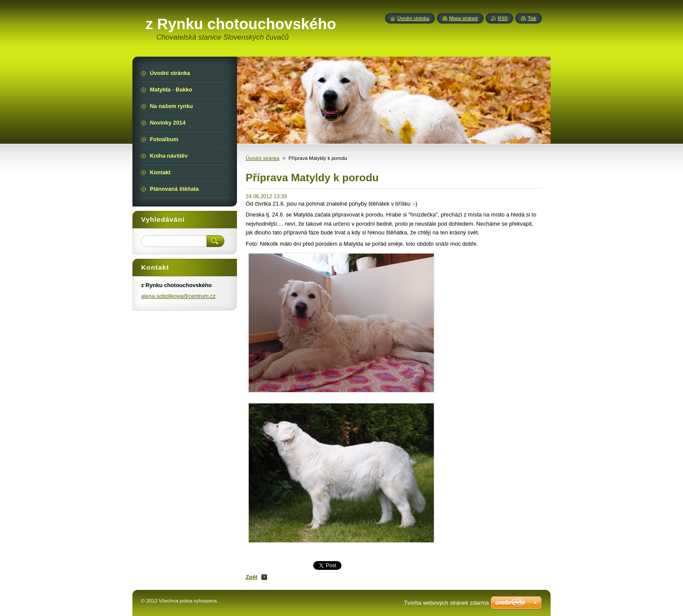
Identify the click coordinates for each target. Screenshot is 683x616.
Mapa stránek (463, 18)
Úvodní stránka (262, 158)
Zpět (252, 577)
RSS (503, 18)
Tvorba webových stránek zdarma (446, 603)
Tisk (532, 18)
